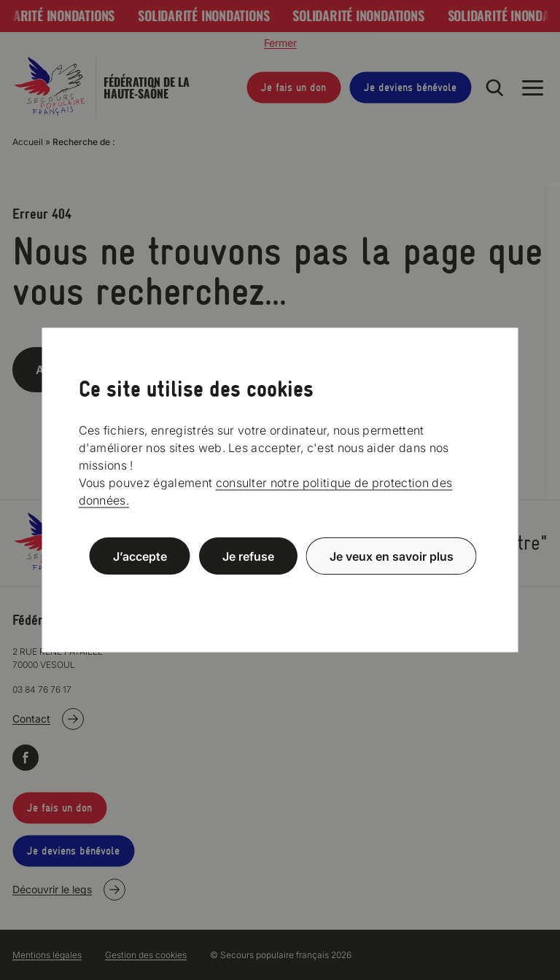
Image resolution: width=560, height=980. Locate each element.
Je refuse (248, 556)
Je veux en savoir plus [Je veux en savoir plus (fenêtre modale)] (392, 556)
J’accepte (140, 556)
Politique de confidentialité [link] (280, 591)
